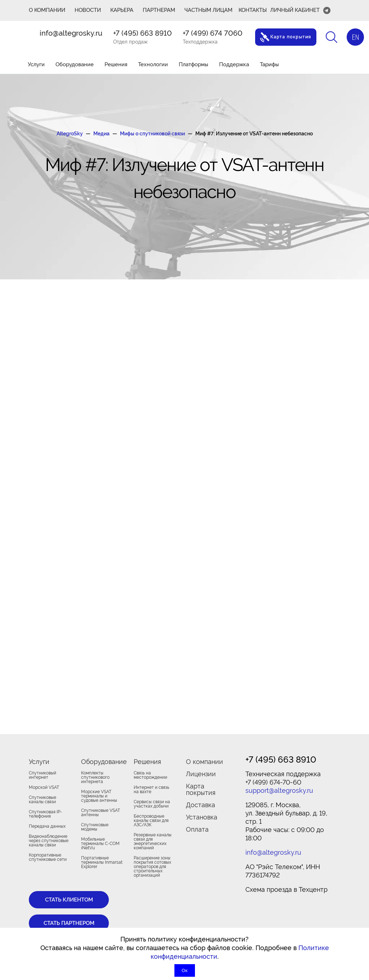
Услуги (36, 64)
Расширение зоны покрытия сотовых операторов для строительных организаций (152, 867)
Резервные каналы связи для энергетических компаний (153, 841)
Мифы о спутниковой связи (152, 134)
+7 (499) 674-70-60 (273, 782)
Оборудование (75, 64)
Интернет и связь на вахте (152, 790)
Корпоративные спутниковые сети (48, 857)
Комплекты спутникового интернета (95, 777)
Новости (88, 10)
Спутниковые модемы (95, 827)
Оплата (197, 829)
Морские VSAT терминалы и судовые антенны (99, 796)
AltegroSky (70, 134)
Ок (185, 970)
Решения (116, 64)
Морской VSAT (44, 787)
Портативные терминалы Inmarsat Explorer (102, 862)
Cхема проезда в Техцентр (286, 889)
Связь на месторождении (150, 775)
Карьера (122, 10)
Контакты (253, 10)
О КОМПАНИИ (47, 10)
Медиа (101, 134)
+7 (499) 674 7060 (213, 33)
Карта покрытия (201, 789)
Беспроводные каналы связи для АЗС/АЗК (151, 821)
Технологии (153, 64)
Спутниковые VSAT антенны (101, 813)
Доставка (201, 805)
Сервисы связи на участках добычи (152, 804)
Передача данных (47, 826)
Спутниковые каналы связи (43, 800)
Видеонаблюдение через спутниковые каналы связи (49, 841)
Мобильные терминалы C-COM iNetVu (100, 844)
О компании (204, 762)
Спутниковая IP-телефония (45, 814)
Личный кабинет (295, 10)
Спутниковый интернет (43, 775)
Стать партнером (69, 923)
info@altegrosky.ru (71, 33)
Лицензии (201, 774)
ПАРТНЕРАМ (159, 10)
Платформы (194, 64)
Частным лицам (208, 10)
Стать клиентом (69, 900)
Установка (202, 817)
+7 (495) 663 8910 (143, 33)
